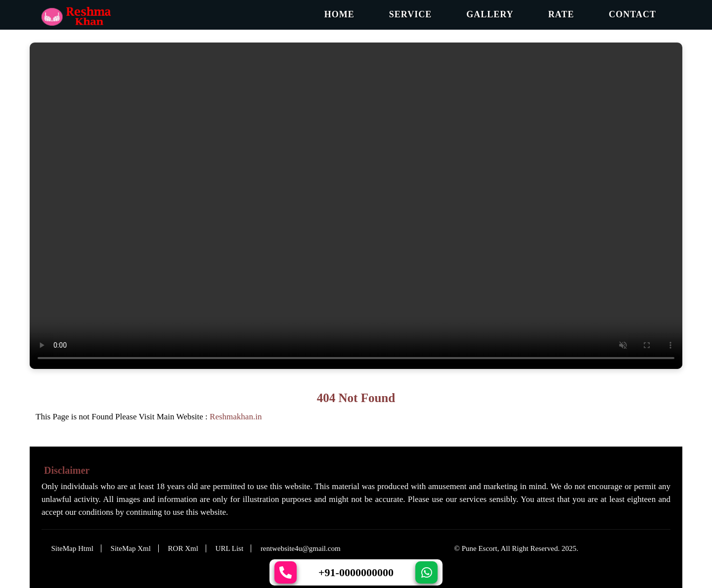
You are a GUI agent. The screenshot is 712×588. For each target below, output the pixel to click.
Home (339, 14)
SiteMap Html (72, 548)
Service (410, 14)
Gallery (490, 14)
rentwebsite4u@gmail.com (301, 548)
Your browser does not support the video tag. (356, 206)
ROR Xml (183, 548)
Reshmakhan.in (236, 417)
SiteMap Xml (131, 548)
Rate (561, 14)
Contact (632, 14)
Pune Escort (480, 548)
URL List (230, 548)
